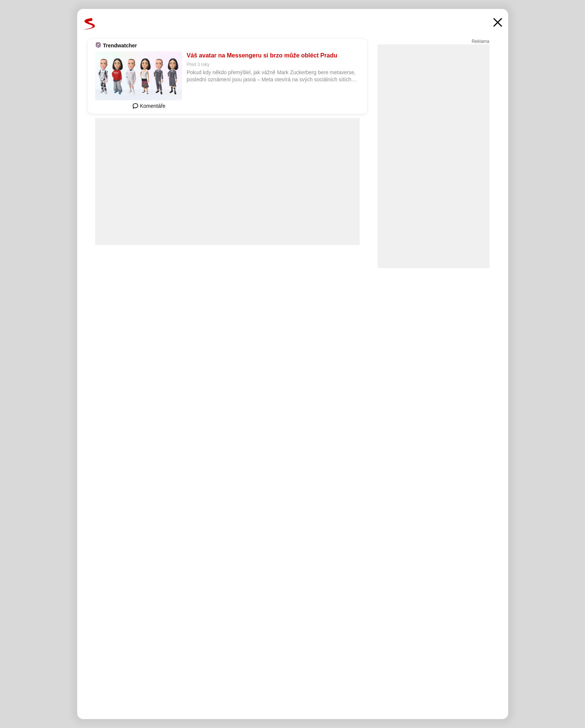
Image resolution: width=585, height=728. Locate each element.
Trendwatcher (120, 45)
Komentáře (149, 106)
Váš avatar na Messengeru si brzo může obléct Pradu (262, 55)
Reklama (480, 41)
